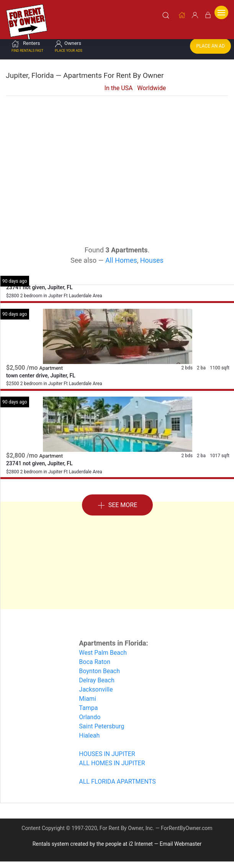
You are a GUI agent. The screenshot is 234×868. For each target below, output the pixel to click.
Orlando (90, 716)
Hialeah (89, 734)
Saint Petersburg (101, 725)
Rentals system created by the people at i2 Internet (93, 842)
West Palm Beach (103, 651)
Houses (152, 259)
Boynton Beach (99, 670)
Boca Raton (95, 660)
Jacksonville (96, 688)
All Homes (121, 259)
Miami (87, 697)
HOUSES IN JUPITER (107, 752)
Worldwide (151, 86)
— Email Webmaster (178, 842)
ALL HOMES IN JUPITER (112, 762)
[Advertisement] (117, 156)
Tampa (88, 706)
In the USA (119, 86)
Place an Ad (210, 44)
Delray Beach (97, 679)
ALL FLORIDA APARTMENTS (117, 780)
